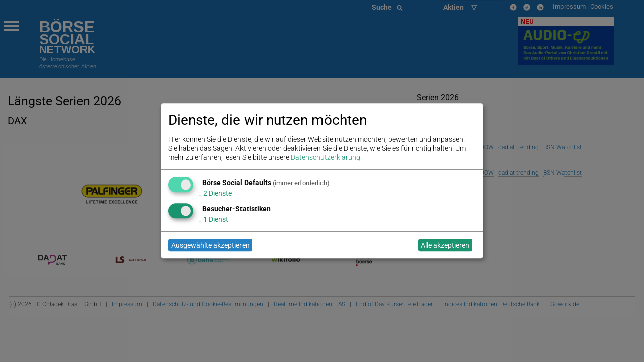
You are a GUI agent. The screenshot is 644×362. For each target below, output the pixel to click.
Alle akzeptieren (445, 245)
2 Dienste (215, 193)
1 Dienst (213, 219)
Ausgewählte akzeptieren (210, 245)
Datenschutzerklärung (326, 158)
